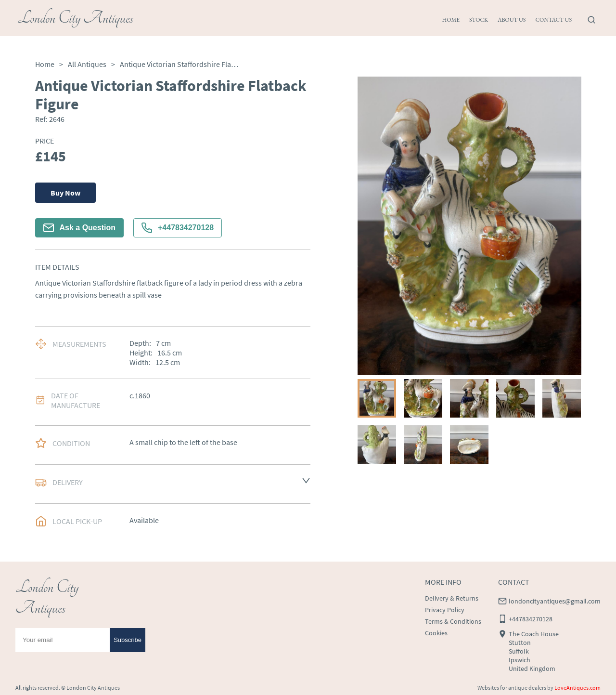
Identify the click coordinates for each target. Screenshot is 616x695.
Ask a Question (79, 228)
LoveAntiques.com (577, 688)
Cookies (436, 633)
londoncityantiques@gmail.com (555, 601)
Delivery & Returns (452, 598)
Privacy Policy (445, 610)
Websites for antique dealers (512, 688)
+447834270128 (178, 228)
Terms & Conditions (453, 621)
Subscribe (128, 640)
